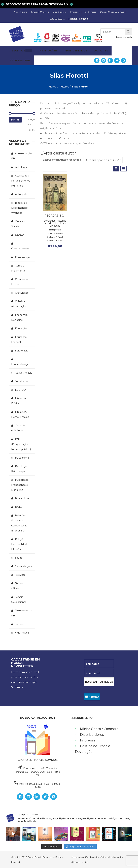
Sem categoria (24, 566)
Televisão (20, 575)
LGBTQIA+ (21, 390)
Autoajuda (21, 194)
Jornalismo (21, 381)
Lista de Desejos (57, 19)
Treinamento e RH (22, 613)
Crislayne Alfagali (55, 237)
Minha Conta (78, 19)
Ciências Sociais (18, 224)
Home (53, 87)
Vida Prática (22, 633)
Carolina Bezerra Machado (55, 233)
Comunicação (23, 257)
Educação (21, 328)
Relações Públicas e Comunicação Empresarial (19, 523)
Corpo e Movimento (18, 268)
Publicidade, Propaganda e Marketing (20, 485)
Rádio (18, 507)
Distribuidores (60, 12)
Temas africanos (17, 586)
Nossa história (21, 12)
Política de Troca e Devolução (93, 749)
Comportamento (21, 249)
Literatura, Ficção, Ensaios (20, 414)
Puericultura (22, 498)
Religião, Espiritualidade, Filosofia (20, 544)
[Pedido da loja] (103, 160)
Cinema (20, 235)
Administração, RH (22, 156)
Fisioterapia (22, 351)
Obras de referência (18, 428)
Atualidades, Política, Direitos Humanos (21, 181)
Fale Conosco (90, 12)
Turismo (20, 624)
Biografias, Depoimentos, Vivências (20, 208)
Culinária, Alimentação (19, 304)
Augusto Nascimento (55, 230)
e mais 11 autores (55, 240)
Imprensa (75, 12)
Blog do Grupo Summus (112, 12)
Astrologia (21, 167)
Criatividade (22, 293)
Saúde (19, 558)
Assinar (92, 697)
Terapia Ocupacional (18, 600)
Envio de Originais (40, 12)
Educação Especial (19, 340)
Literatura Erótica (19, 401)
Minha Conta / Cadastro (99, 729)
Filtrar (15, 120)
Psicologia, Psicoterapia (19, 469)
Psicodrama (22, 458)
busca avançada (124, 37)
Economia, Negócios (19, 317)
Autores (64, 87)
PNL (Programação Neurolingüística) (21, 444)
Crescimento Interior (21, 282)
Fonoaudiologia (20, 364)
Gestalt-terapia (24, 373)
